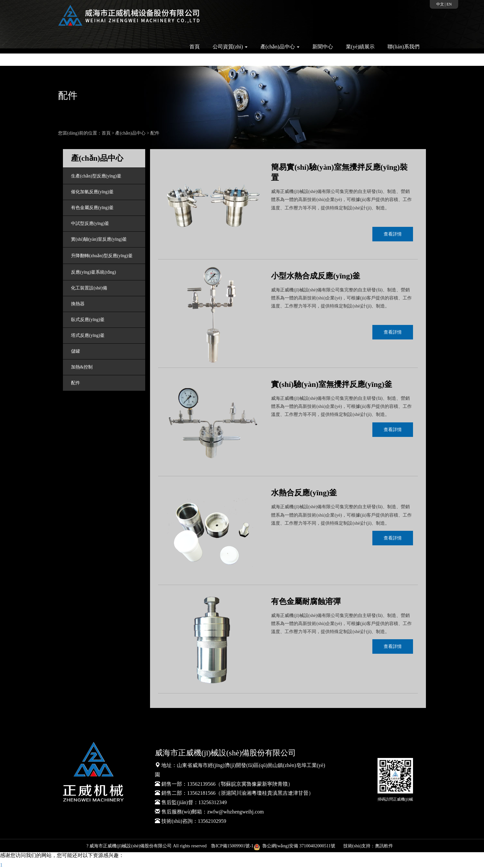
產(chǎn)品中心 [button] (280, 47)
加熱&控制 (82, 367)
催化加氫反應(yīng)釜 (92, 192)
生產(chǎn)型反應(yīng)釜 (96, 176)
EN (449, 4)
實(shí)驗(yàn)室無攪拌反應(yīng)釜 (332, 384)
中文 (440, 4)
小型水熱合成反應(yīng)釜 (316, 276)
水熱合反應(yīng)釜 (304, 493)
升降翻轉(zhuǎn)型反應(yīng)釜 (102, 256)
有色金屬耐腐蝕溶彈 (306, 601)
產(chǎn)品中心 (130, 133)
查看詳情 (393, 234)
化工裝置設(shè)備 (89, 288)
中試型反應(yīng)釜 (90, 223)
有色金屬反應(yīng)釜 (92, 208)
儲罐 (76, 351)
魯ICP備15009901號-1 (232, 846)
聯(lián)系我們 (403, 47)
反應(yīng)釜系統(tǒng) (93, 272)
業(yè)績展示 (360, 47)
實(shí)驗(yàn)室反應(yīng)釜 (99, 239)
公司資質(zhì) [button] (230, 47)
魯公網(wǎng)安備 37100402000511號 (296, 846)
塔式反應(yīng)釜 (88, 335)
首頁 (195, 47)
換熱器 (78, 304)
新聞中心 (323, 47)
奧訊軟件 (384, 846)
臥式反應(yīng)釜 (88, 320)
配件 (155, 133)
